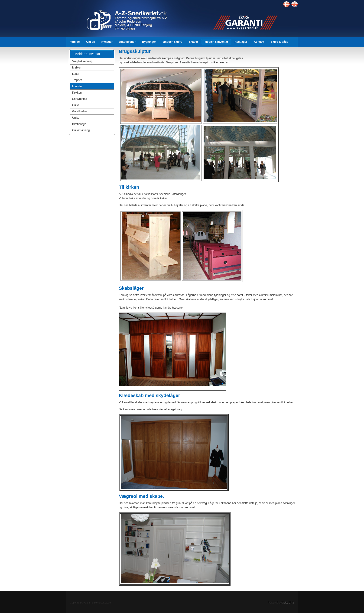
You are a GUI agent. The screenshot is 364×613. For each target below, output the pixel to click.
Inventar (77, 86)
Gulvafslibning (81, 130)
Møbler (76, 68)
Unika (76, 118)
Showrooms (80, 99)
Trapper (77, 80)
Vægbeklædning (82, 61)
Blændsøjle (79, 124)
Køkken (77, 93)
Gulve (76, 105)
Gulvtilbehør (80, 111)
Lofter (76, 74)
